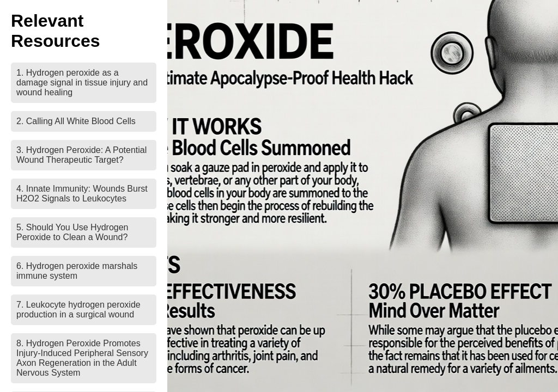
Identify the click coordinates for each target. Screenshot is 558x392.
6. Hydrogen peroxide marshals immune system (77, 271)
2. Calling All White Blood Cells (76, 121)
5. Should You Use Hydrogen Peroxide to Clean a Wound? (72, 232)
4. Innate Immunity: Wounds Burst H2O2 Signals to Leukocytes (82, 194)
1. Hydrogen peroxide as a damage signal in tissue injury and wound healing (82, 82)
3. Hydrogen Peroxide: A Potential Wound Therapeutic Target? (81, 155)
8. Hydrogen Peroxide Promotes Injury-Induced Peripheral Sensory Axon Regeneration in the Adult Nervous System (82, 358)
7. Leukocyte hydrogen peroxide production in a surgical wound (78, 310)
